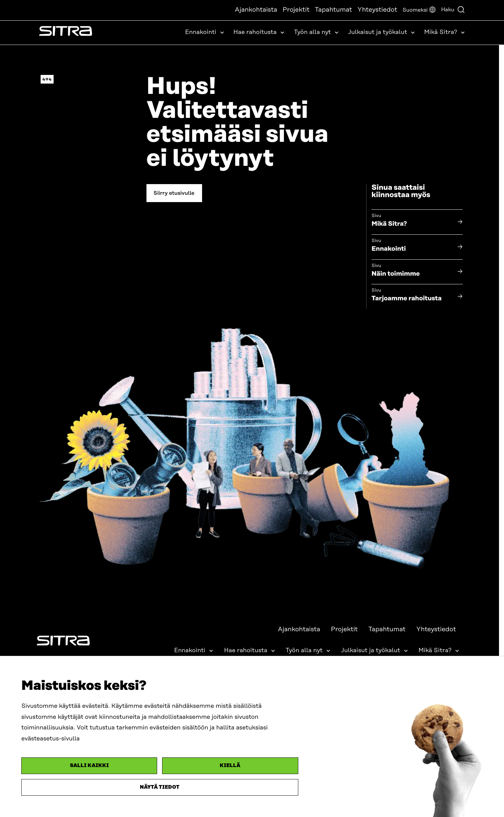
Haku (453, 10)
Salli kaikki (89, 766)
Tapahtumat (334, 10)
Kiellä (230, 766)
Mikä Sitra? (389, 224)
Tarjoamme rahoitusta (407, 298)
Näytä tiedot (160, 787)
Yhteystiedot (378, 10)
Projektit (296, 10)
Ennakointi (389, 249)
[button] (419, 10)
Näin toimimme (396, 274)
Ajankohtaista (256, 10)
